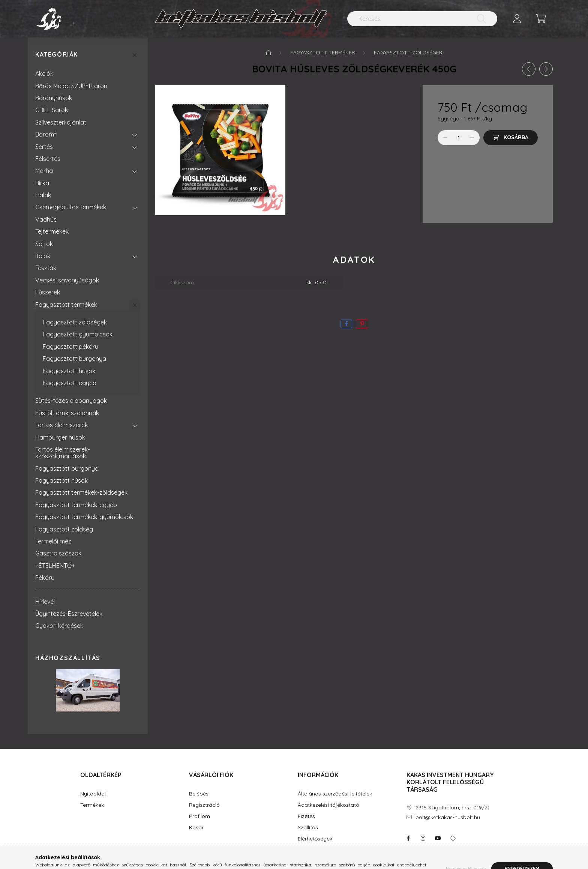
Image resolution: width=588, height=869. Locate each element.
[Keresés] (422, 19)
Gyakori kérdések (59, 626)
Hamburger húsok (60, 437)
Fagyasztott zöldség (64, 529)
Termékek (92, 805)
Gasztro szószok (58, 553)
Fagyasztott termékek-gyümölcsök (84, 517)
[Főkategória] (268, 53)
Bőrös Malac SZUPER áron (71, 86)
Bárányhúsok (54, 98)
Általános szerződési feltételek (335, 794)
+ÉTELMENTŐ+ (55, 566)
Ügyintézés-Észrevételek (69, 614)
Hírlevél (45, 602)
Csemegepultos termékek (71, 207)
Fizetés (306, 816)
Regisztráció (204, 805)
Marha (44, 171)
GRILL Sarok (52, 110)
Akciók (44, 74)
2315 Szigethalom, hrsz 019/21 (453, 808)
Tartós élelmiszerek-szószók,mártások (63, 453)
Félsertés (48, 159)
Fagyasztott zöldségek (75, 322)
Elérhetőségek (315, 839)
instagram (423, 838)
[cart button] (541, 19)
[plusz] (472, 138)
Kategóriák (57, 55)
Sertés (44, 147)
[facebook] (346, 324)
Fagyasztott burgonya (74, 359)
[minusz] (445, 138)
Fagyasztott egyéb (70, 383)
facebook (408, 838)
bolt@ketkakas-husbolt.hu (448, 817)
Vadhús (46, 219)
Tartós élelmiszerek (61, 425)
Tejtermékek (52, 231)
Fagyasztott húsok (69, 371)
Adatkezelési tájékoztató (328, 805)
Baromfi (46, 134)
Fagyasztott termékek (66, 305)
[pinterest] (362, 324)
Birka (42, 183)
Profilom (199, 816)
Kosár (196, 828)
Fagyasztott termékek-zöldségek (81, 492)
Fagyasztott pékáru (70, 347)
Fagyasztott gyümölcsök (78, 334)
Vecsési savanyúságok (67, 280)
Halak (43, 195)
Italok (43, 256)
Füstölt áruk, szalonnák (67, 413)
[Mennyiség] (459, 138)
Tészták (46, 268)
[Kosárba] (511, 138)
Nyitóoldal (93, 794)
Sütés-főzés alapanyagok (71, 401)
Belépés (199, 794)
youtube (438, 838)
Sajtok (44, 244)
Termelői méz (53, 541)
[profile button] (517, 19)
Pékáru (45, 578)
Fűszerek (48, 292)
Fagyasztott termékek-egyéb (76, 505)
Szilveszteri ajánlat (61, 122)
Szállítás (308, 828)
